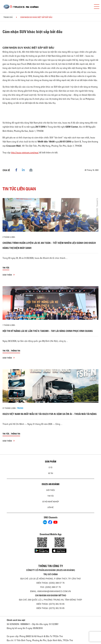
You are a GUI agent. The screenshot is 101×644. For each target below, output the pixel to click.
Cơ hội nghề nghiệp (51, 502)
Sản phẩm (51, 462)
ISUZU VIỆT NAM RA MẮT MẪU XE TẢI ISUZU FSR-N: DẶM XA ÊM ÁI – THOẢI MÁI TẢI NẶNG (50, 414)
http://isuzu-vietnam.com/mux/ (25, 153)
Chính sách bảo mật (16, 620)
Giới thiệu (51, 490)
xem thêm (9, 275)
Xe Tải (51, 473)
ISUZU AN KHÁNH (51, 484)
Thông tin (15, 351)
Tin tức (6, 268)
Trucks (20, 408)
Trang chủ (8, 17)
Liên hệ (50, 507)
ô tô (50, 468)
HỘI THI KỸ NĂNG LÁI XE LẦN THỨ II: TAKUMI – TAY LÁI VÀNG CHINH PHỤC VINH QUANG (48, 331)
